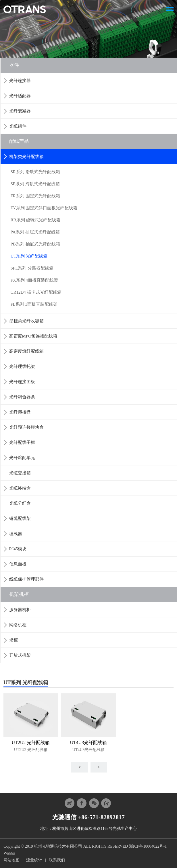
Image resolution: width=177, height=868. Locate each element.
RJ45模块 (18, 549)
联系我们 (57, 860)
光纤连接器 (20, 81)
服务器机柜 (20, 610)
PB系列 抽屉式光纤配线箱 (35, 244)
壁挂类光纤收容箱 (26, 321)
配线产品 (19, 141)
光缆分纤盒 (20, 503)
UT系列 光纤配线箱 (29, 256)
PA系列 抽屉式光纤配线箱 (35, 232)
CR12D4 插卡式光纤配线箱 (36, 292)
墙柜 (14, 640)
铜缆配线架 (20, 518)
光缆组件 (18, 126)
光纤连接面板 (22, 382)
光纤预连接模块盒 (26, 427)
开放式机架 (20, 655)
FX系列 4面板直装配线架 (34, 280)
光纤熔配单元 (22, 458)
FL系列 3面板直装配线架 (34, 304)
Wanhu (9, 853)
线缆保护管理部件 (26, 579)
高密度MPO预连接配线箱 (33, 336)
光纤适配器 (20, 96)
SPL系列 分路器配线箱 (32, 268)
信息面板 (18, 564)
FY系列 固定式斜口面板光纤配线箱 (44, 208)
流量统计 (34, 860)
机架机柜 (19, 594)
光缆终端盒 (20, 488)
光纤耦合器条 (22, 397)
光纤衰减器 (20, 111)
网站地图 (11, 860)
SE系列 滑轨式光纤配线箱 (35, 184)
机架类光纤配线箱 (26, 157)
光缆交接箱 (20, 473)
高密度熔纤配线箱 (26, 351)
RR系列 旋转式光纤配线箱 (36, 220)
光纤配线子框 (22, 442)
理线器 (16, 534)
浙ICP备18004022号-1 (148, 846)
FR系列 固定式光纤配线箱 (35, 196)
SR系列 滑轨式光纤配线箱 (35, 172)
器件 (14, 65)
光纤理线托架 (22, 366)
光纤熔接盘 (20, 412)
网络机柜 (18, 625)
